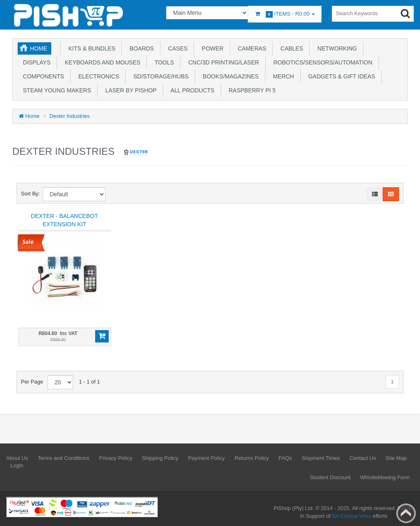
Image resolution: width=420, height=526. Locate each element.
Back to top (406, 513)
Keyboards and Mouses (101, 62)
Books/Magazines (229, 76)
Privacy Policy (115, 458)
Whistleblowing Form (385, 477)
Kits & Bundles (90, 48)
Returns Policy (252, 458)
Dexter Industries (70, 116)
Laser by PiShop (129, 90)
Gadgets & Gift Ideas (340, 76)
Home (39, 48)
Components (42, 76)
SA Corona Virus (352, 516)
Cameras (250, 48)
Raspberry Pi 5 (251, 90)
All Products (191, 90)
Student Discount (330, 477)
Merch (282, 76)
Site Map (396, 458)
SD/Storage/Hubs (159, 76)
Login (17, 465)
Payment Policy (207, 458)
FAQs (285, 458)
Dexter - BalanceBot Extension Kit (64, 220)
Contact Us (363, 458)
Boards (140, 48)
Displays (35, 62)
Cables (290, 48)
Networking (336, 48)
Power (211, 48)
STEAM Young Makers (55, 90)
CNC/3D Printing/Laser (222, 62)
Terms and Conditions (64, 458)
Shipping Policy (160, 458)
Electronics (97, 76)
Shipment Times (321, 458)
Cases (176, 48)
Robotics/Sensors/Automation (321, 62)
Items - (285, 14)
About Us (17, 458)
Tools (163, 62)
